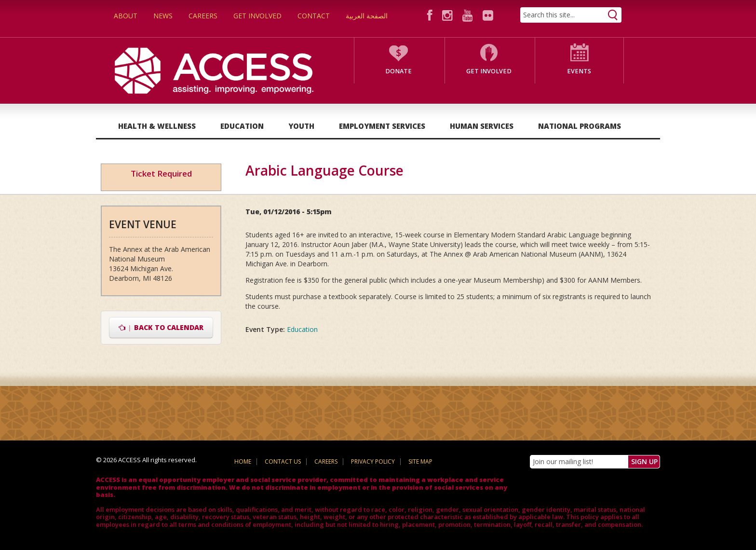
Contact (314, 16)
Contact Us (283, 461)
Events (579, 71)
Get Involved (257, 16)
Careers (203, 16)
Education (242, 126)
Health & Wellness (157, 126)
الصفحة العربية (367, 16)
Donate (398, 71)
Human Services (482, 126)
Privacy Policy (373, 461)
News (163, 16)
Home (243, 461)
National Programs (580, 126)
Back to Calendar (161, 327)
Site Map (420, 461)
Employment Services (382, 126)
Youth (301, 126)
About (126, 16)
